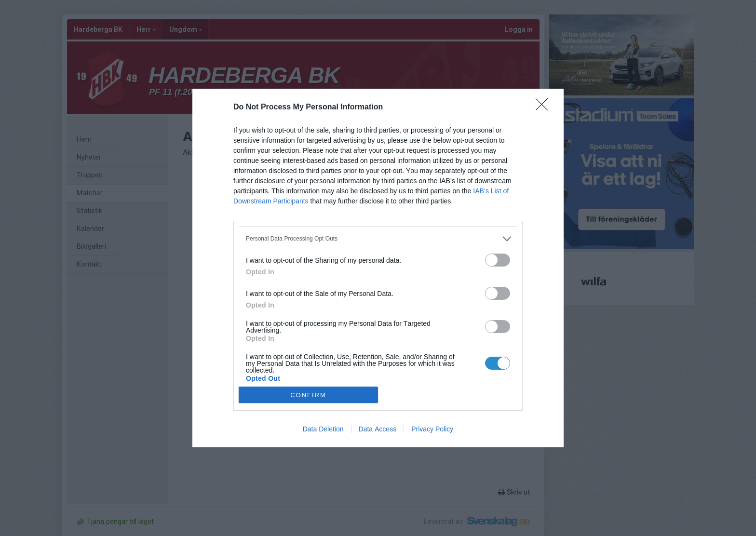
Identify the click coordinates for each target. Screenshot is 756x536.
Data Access (378, 429)
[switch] (498, 260)
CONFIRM (308, 395)
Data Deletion (323, 429)
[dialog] (378, 268)
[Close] (545, 107)
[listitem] (378, 239)
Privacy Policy (432, 429)
